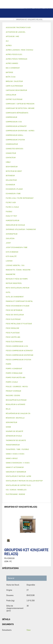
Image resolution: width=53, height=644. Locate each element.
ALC (7, 41)
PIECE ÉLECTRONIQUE (14, 342)
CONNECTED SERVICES (14, 149)
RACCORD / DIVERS (13, 395)
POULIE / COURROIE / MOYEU (17, 386)
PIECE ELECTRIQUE (13, 319)
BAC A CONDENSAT (13, 68)
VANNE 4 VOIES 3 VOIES (15, 454)
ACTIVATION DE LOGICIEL (16, 32)
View (29, 630)
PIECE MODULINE (13, 328)
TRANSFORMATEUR (13, 445)
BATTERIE (9, 72)
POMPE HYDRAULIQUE (14, 373)
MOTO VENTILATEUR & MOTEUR (18, 288)
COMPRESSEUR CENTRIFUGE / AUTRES (20, 131)
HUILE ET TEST (11, 216)
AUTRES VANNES (12, 63)
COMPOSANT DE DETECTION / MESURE (20, 108)
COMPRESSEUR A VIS (14, 122)
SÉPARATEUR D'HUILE (14, 436)
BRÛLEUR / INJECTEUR (14, 81)
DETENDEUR (10, 175)
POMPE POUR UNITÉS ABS (16, 377)
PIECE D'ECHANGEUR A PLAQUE (18, 306)
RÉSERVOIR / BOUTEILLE (15, 418)
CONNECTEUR (11, 153)
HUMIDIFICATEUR (13, 220)
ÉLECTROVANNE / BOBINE (15, 494)
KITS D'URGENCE (12, 252)
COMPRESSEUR (11, 117)
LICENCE (9, 261)
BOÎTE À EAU (11, 77)
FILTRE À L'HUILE (12, 207)
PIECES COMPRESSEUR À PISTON (18, 360)
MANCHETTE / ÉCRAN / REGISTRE (18, 270)
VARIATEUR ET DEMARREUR (16, 472)
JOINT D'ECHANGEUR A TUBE (17, 247)
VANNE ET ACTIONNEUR (15, 467)
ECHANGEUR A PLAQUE (14, 189)
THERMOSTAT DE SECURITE (16, 440)
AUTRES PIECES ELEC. (14, 54)
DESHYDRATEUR (12, 167)
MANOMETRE (11, 274)
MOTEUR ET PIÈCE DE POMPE (17, 279)
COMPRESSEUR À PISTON (15, 140)
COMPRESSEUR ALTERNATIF (16, 126)
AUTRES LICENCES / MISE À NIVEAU (19, 50)
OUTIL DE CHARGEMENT (15, 297)
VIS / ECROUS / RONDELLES (16, 490)
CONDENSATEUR (12, 144)
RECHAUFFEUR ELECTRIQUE (16, 400)
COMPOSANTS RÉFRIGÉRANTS (17, 113)
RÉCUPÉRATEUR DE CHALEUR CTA (18, 413)
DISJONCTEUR (11, 180)
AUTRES (9, 45)
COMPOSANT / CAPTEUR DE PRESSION (20, 104)
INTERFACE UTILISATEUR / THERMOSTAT (21, 229)
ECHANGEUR (10, 185)
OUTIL (8, 292)
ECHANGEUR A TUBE (13, 193)
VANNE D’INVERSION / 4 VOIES (18, 463)
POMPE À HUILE (12, 382)
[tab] (26, 28)
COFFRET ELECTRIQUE (14, 99)
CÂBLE (8, 162)
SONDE (8, 427)
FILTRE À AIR (11, 202)
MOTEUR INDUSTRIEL (14, 283)
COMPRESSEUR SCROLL (15, 135)
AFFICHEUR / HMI (12, 36)
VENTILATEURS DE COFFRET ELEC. (19, 485)
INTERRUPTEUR (12, 234)
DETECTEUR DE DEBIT (14, 171)
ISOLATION (10, 238)
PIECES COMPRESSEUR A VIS (17, 346)
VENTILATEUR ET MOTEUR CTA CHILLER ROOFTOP (24, 481)
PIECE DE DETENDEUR (14, 310)
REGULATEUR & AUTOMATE (16, 404)
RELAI (8, 409)
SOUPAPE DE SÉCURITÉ (14, 431)
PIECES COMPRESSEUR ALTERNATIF (19, 350)
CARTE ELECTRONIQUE (14, 86)
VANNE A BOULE (12, 458)
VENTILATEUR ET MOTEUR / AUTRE (19, 476)
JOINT (8, 243)
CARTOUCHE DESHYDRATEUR (16, 90)
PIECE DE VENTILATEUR (15, 315)
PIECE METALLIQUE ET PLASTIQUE (19, 324)
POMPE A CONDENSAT (14, 368)
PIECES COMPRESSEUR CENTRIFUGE (20, 355)
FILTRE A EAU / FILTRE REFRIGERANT (20, 198)
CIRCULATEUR (11, 95)
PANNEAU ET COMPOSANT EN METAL (19, 301)
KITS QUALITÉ (11, 256)
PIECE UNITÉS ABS (13, 337)
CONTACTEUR (11, 157)
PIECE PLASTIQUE (13, 333)
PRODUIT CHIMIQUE (13, 391)
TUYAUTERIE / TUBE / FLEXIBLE (17, 449)
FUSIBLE (9, 211)
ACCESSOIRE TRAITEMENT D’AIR (18, 27)
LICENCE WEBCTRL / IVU (15, 265)
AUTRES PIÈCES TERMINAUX (16, 59)
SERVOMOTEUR (11, 422)
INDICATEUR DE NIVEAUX (15, 225)
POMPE (8, 364)
